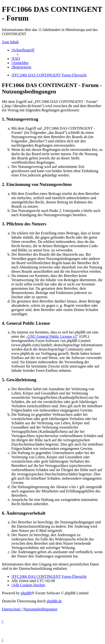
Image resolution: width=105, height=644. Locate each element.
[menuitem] (16, 59)
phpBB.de (54, 601)
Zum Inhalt (10, 42)
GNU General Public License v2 (52, 336)
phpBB (26, 593)
